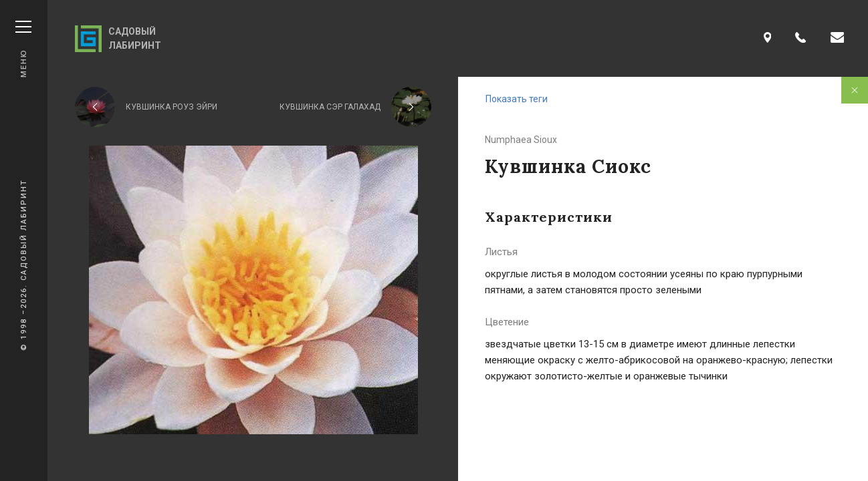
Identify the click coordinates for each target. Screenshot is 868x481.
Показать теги (517, 99)
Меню (23, 49)
